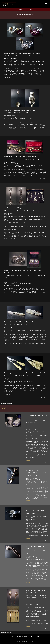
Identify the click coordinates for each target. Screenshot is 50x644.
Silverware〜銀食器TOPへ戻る (8, 403)
